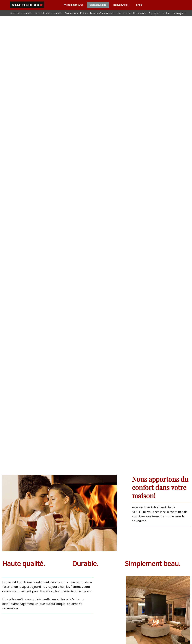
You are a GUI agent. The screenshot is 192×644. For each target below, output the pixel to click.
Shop (139, 5)
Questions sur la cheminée (131, 13)
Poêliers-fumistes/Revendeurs (97, 13)
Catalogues (179, 13)
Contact (166, 13)
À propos (154, 13)
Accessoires (71, 13)
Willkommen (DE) (73, 5)
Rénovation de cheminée (48, 13)
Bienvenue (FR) (98, 5)
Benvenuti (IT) (121, 5)
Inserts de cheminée (21, 13)
